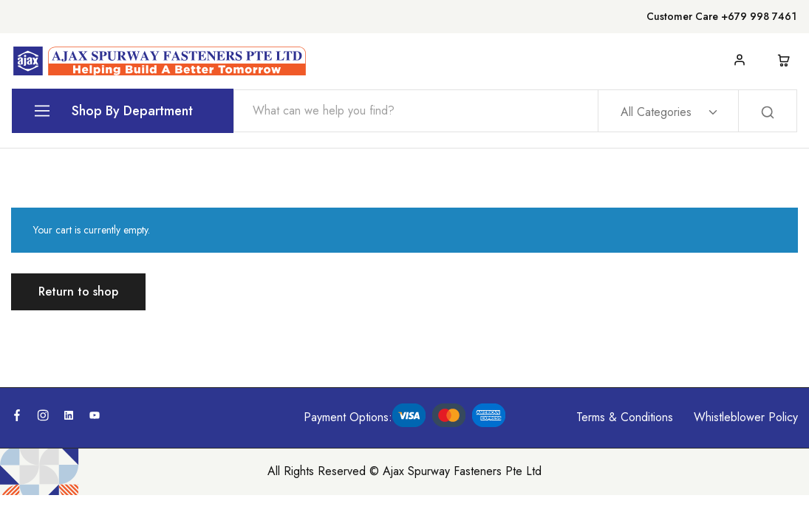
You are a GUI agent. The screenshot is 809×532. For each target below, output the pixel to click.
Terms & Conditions (625, 417)
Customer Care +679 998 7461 (721, 16)
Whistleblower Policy (746, 417)
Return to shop (78, 291)
